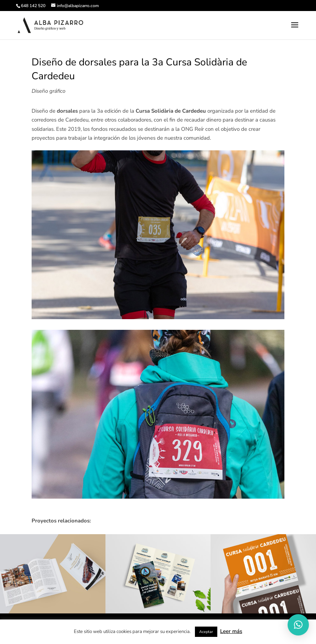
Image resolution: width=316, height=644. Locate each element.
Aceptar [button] (206, 632)
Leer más (231, 631)
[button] (298, 625)
